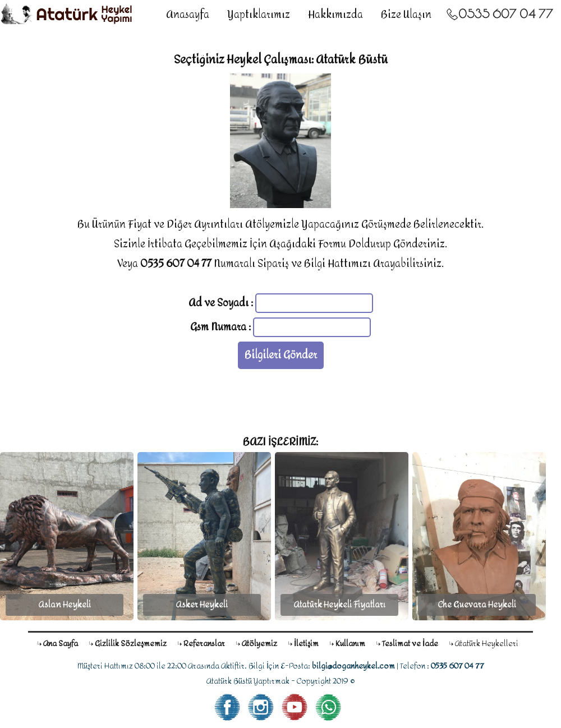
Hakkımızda (335, 15)
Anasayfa (188, 15)
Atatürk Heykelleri (487, 644)
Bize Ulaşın (406, 15)
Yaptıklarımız (259, 15)
